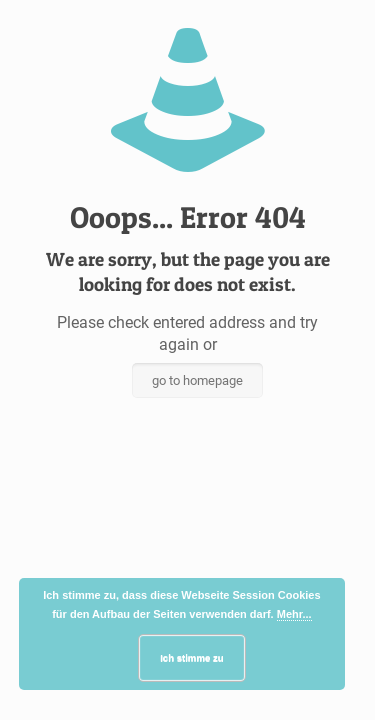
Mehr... (294, 614)
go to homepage (197, 380)
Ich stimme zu (191, 657)
